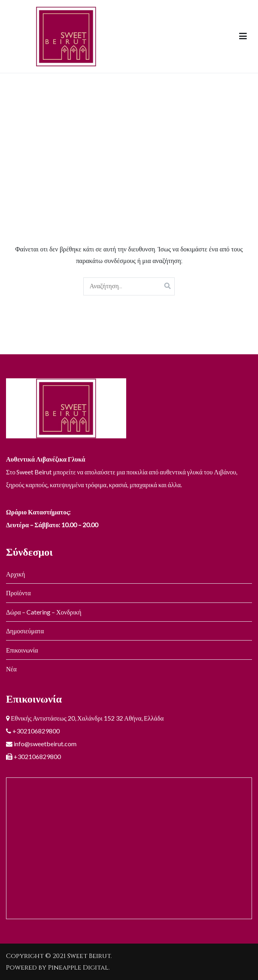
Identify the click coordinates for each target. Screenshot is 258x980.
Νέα (11, 669)
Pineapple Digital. (79, 968)
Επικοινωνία (22, 650)
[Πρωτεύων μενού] (243, 36)
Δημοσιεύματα (25, 631)
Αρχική (15, 574)
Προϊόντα (18, 593)
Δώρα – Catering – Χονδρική (44, 612)
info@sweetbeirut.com (44, 744)
